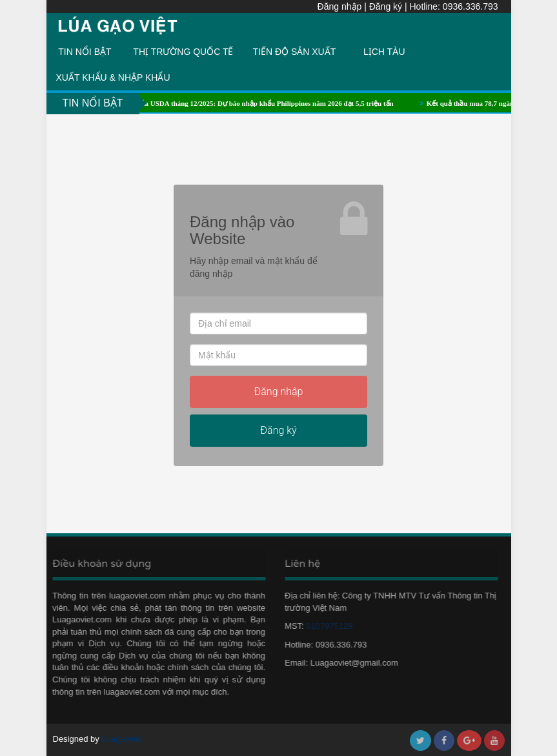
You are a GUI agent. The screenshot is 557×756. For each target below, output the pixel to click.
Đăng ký (386, 6)
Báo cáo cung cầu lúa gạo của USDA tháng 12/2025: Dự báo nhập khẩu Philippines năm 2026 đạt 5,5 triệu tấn (232, 103)
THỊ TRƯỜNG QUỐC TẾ (183, 52)
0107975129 (326, 626)
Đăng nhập (340, 6)
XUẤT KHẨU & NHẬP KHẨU (113, 77)
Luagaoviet (122, 739)
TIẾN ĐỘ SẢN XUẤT (295, 52)
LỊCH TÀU (384, 52)
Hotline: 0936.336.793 (454, 6)
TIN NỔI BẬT (85, 52)
